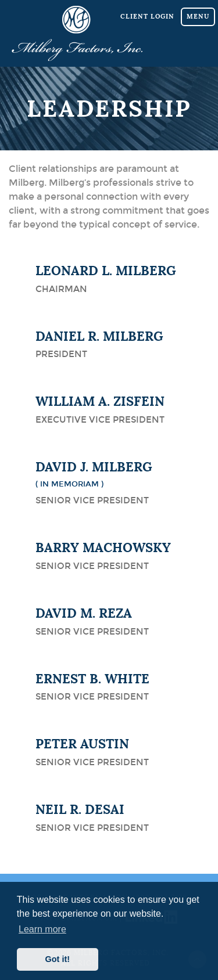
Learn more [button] (42, 929)
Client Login (147, 16)
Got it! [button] (58, 959)
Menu (198, 16)
